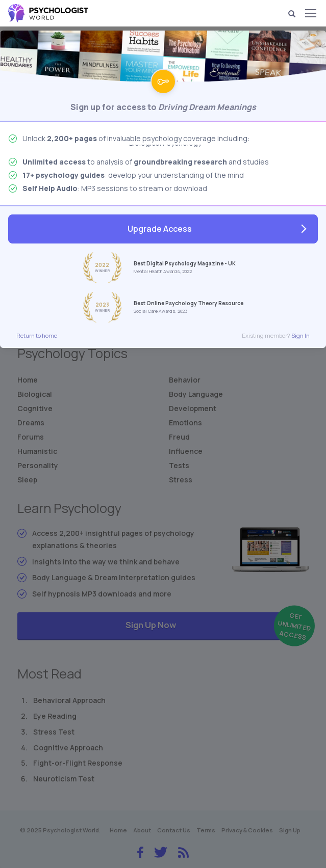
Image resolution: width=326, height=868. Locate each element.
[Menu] (310, 13)
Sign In (300, 335)
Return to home (37, 335)
